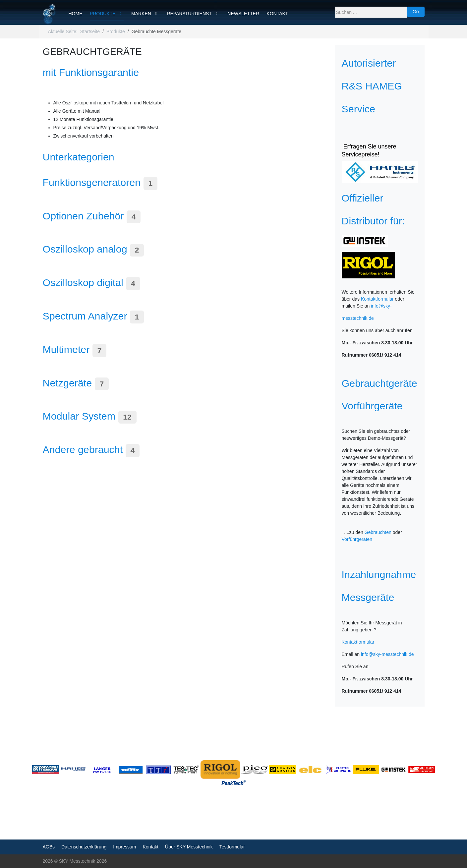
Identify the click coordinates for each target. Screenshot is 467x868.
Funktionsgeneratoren (92, 182)
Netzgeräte (67, 383)
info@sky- (381, 306)
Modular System (79, 416)
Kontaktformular (377, 299)
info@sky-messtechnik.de (387, 654)
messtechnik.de (358, 318)
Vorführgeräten (357, 539)
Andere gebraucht (83, 449)
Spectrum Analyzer (85, 316)
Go (416, 12)
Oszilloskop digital (83, 282)
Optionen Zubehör (83, 216)
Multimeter (66, 349)
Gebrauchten (378, 532)
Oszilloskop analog (85, 249)
